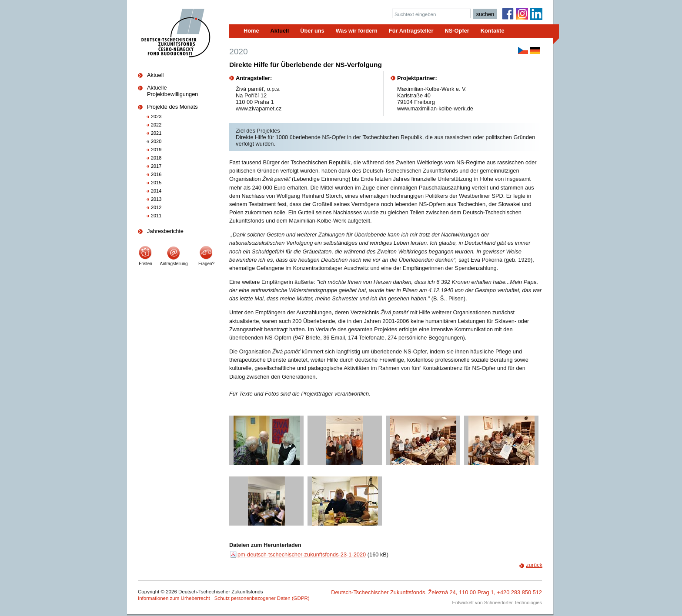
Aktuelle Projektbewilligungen (172, 91)
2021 (156, 133)
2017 (156, 166)
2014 (156, 191)
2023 (156, 117)
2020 (156, 141)
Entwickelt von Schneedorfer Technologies (497, 603)
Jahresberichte (165, 231)
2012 (156, 207)
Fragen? (206, 264)
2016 (156, 174)
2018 (156, 158)
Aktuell (155, 75)
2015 (156, 183)
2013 (156, 199)
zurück (534, 565)
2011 (156, 216)
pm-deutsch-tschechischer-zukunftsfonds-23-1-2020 (302, 554)
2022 (156, 125)
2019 (156, 150)
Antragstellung (174, 264)
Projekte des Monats (172, 107)
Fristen (145, 264)
